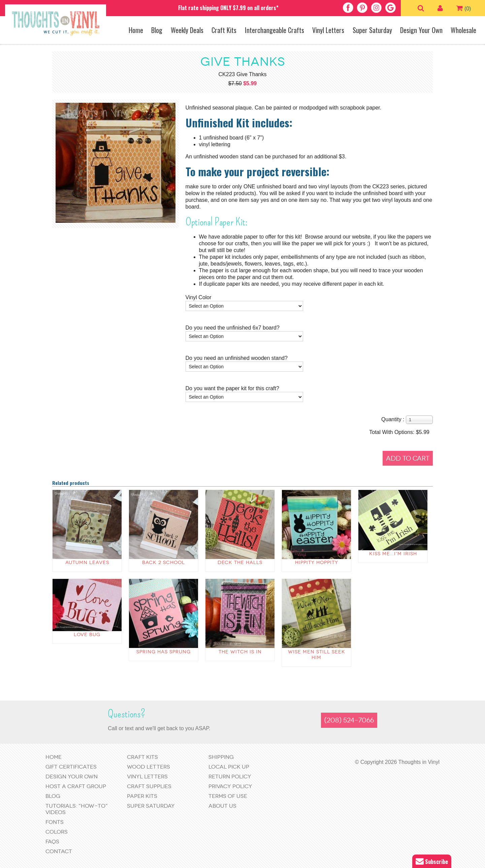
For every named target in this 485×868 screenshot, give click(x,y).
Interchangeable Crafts (274, 30)
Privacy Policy (230, 786)
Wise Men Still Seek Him (317, 655)
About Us (222, 806)
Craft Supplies (149, 786)
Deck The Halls (240, 563)
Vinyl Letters (328, 30)
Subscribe (432, 861)
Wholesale (463, 30)
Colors (57, 832)
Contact (59, 851)
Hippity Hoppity (317, 563)
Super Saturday (372, 30)
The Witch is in (240, 652)
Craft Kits (224, 30)
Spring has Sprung (164, 652)
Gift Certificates (71, 767)
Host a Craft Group (76, 786)
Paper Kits (142, 796)
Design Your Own (421, 30)
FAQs (52, 842)
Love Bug (87, 635)
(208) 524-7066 (349, 720)
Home (136, 30)
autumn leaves (87, 563)
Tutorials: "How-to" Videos (77, 809)
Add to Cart (408, 458)
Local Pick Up (229, 767)
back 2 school (164, 563)
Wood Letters (149, 767)
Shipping (221, 757)
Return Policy (230, 777)
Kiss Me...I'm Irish (393, 554)
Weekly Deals (187, 30)
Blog (157, 30)
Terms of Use (228, 796)
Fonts (55, 822)
